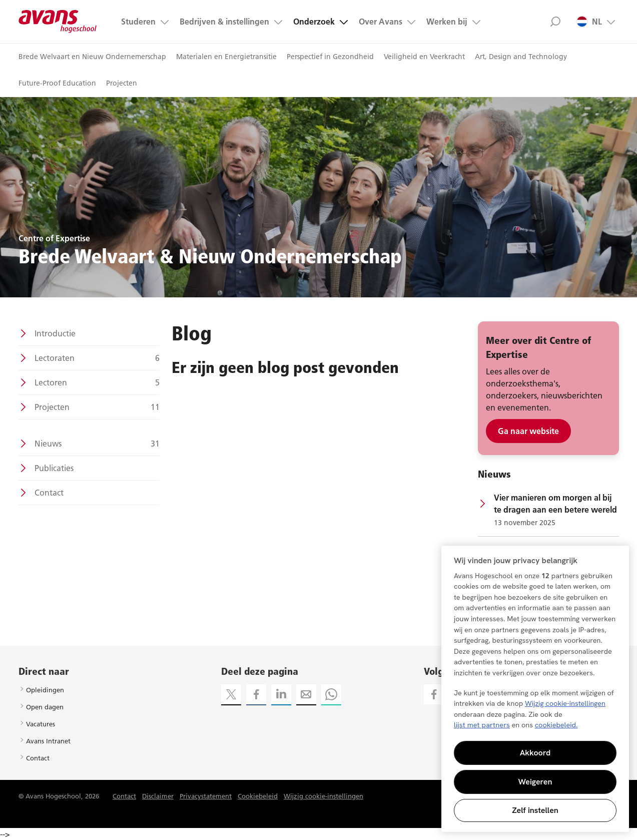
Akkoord (535, 753)
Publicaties (54, 468)
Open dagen (45, 707)
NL (589, 22)
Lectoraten (97, 358)
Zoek (556, 22)
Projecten (122, 83)
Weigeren (535, 782)
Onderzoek (314, 22)
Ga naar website (528, 431)
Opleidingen (45, 690)
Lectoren (97, 382)
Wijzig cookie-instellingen (324, 796)
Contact (49, 493)
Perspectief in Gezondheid (330, 57)
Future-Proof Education (57, 83)
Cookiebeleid (258, 796)
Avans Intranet (48, 741)
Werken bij (447, 22)
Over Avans (381, 22)
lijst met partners (482, 725)
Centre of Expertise (54, 238)
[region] (535, 689)
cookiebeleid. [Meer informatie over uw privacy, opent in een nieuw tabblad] (556, 725)
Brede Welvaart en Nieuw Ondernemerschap (92, 57)
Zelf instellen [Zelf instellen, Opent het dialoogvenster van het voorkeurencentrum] (535, 810)
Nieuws (97, 444)
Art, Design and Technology (521, 57)
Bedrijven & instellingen (224, 22)
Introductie (55, 333)
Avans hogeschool (58, 22)
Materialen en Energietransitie (226, 57)
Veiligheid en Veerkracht (424, 57)
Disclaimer (158, 796)
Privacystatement (206, 796)
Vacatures (41, 724)
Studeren (138, 22)
